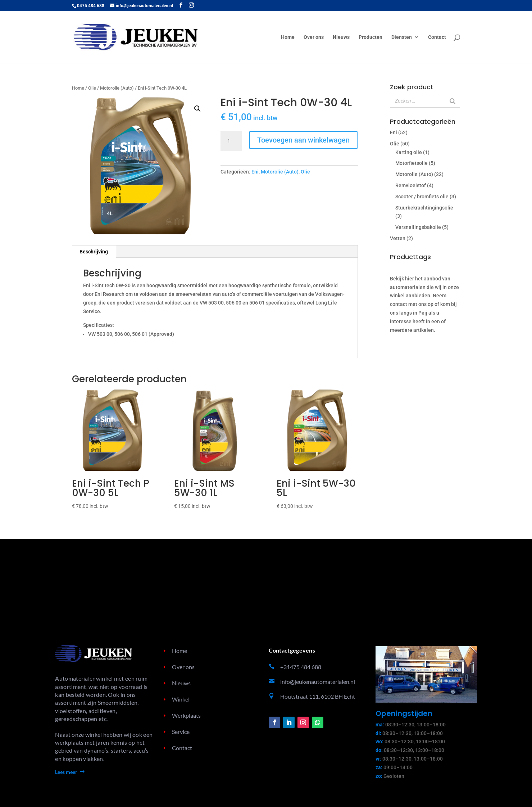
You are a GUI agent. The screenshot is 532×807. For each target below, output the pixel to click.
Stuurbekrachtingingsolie (424, 208)
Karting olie (409, 152)
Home (288, 37)
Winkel (181, 699)
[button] (197, 109)
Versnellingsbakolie (418, 227)
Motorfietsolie (411, 163)
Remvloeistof (411, 185)
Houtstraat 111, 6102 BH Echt (318, 696)
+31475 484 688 (301, 667)
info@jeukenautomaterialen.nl (318, 682)
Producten (370, 37)
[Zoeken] (453, 101)
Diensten (402, 37)
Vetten (398, 238)
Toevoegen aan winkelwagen (303, 140)
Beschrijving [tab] (94, 252)
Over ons (314, 37)
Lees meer (66, 772)
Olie (92, 88)
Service (181, 732)
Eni (255, 172)
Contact (437, 37)
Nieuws (341, 37)
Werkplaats (186, 715)
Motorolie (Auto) (117, 88)
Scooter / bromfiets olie (422, 197)
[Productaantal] (231, 141)
